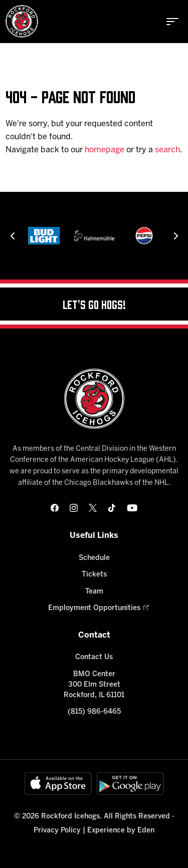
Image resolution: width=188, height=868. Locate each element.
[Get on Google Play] (130, 784)
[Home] (22, 21)
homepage (105, 150)
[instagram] (74, 508)
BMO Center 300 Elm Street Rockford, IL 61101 (94, 685)
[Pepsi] (144, 236)
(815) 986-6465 (94, 712)
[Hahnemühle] (94, 236)
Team (94, 592)
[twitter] (93, 508)
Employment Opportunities (94, 608)
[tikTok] (112, 508)
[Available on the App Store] (58, 784)
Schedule (94, 558)
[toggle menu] (172, 22)
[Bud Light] (44, 236)
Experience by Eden (121, 831)
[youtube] (132, 508)
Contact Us (94, 657)
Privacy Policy (57, 831)
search (167, 150)
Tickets (94, 575)
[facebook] (55, 508)
